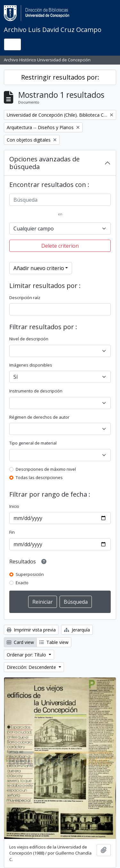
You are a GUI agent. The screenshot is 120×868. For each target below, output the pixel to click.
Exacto (22, 583)
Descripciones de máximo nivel (46, 469)
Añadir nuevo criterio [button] (39, 268)
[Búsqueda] (60, 200)
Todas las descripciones (39, 477)
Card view (20, 642)
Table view (54, 642)
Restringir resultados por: (60, 77)
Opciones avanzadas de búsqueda (44, 163)
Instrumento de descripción (36, 391)
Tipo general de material (33, 443)
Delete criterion (60, 246)
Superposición (30, 574)
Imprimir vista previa (31, 630)
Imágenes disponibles (31, 365)
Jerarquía (77, 630)
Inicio (14, 506)
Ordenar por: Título (27, 655)
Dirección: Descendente (32, 667)
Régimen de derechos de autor (39, 417)
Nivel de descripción (29, 339)
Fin (12, 532)
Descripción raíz (25, 298)
